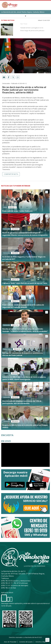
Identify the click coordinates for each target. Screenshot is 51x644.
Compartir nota (11, 174)
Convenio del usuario (26, 642)
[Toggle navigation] (47, 640)
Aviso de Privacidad (10, 642)
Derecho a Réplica (41, 642)
